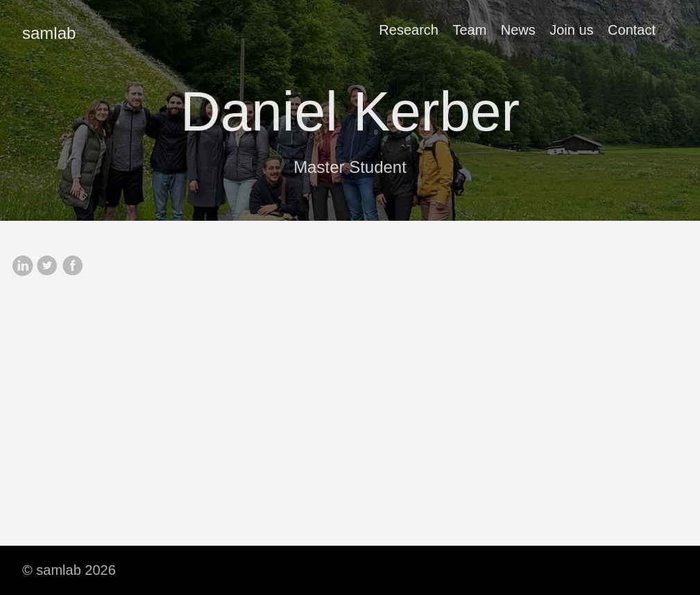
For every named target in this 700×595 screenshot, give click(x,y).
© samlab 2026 (69, 570)
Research (409, 30)
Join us (571, 30)
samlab (49, 33)
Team (469, 30)
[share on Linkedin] (22, 267)
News (518, 30)
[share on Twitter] (47, 267)
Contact (632, 30)
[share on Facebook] (73, 267)
